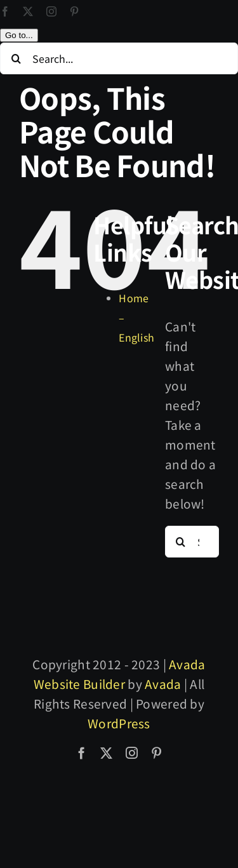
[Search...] (119, 110)
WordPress (119, 774)
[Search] (16, 110)
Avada (163, 735)
